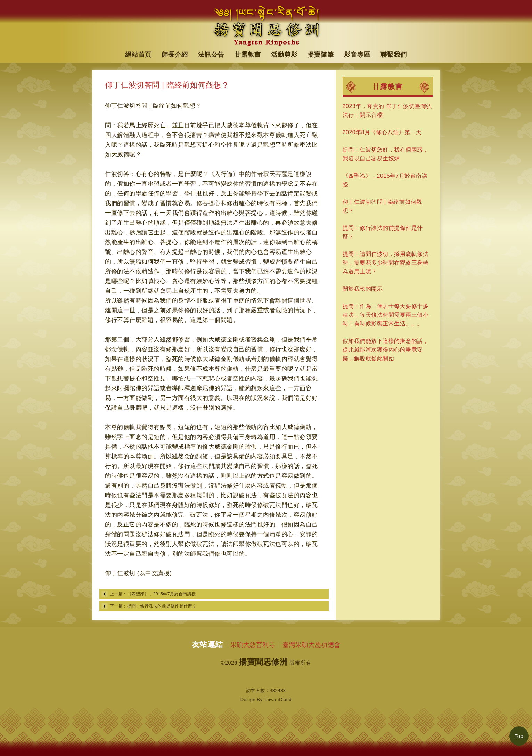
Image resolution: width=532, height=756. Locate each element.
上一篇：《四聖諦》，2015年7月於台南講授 (153, 594)
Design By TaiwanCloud (266, 699)
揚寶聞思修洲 (263, 662)
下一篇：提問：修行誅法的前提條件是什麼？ (153, 606)
